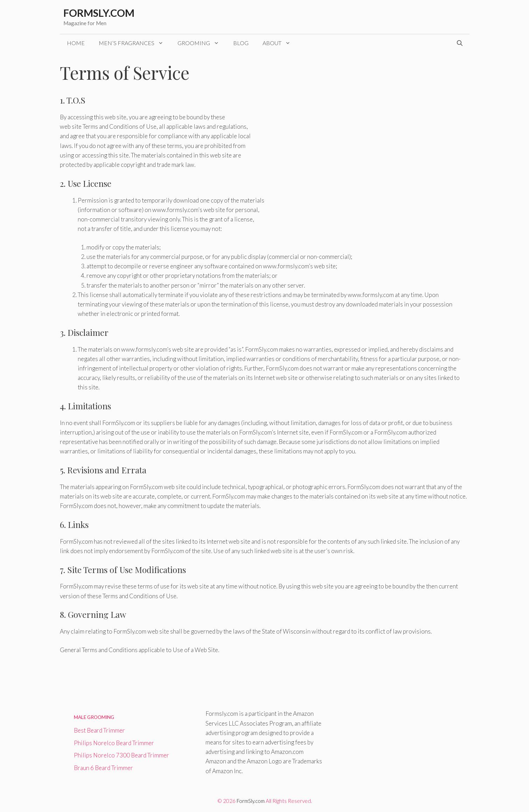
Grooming (202, 43)
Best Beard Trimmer (99, 730)
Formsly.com (99, 13)
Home (76, 43)
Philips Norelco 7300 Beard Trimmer (121, 755)
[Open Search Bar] (460, 43)
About (280, 43)
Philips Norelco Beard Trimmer (114, 743)
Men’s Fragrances (135, 43)
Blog (241, 43)
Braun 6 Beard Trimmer (103, 768)
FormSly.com (251, 801)
